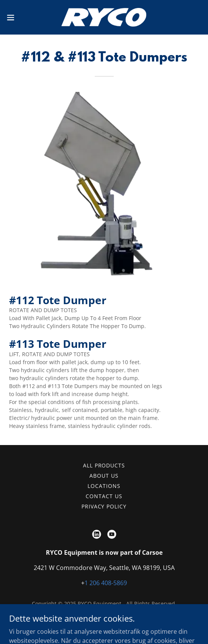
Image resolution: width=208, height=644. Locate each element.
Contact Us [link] (104, 496)
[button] (18, 17)
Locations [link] (104, 486)
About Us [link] (104, 476)
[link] (104, 17)
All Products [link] (104, 465)
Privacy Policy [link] (104, 506)
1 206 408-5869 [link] (106, 583)
